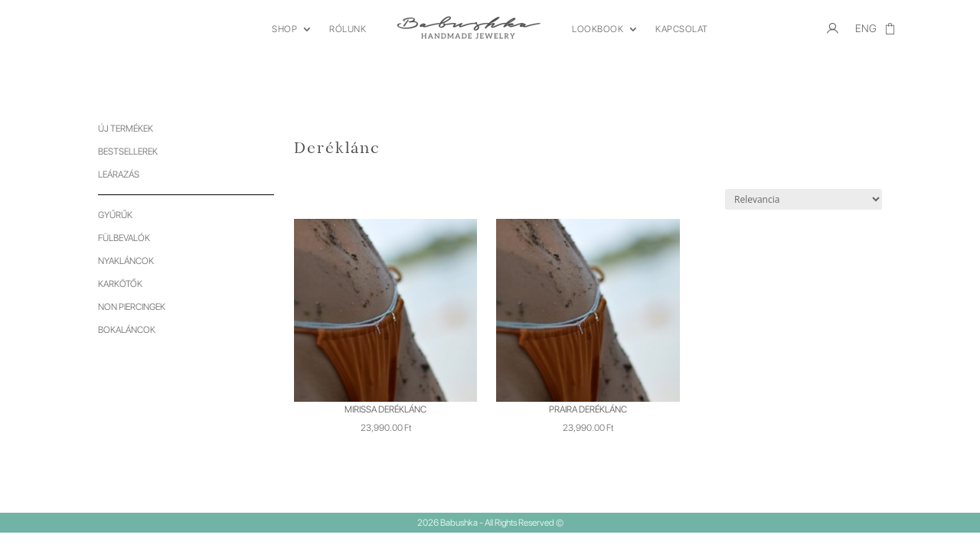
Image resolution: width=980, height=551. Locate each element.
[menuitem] (866, 33)
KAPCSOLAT (682, 29)
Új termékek (126, 129)
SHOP (284, 29)
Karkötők (120, 284)
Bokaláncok (127, 330)
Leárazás (119, 174)
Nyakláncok (126, 261)
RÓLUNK (348, 29)
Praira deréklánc (588, 409)
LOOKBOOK (598, 29)
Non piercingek (132, 307)
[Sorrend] (804, 199)
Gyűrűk (115, 215)
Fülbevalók (124, 238)
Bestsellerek (128, 152)
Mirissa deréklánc (385, 409)
